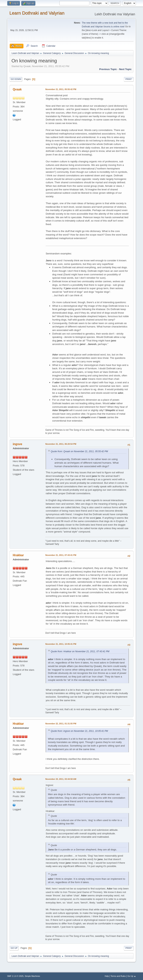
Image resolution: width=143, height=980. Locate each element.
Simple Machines (32, 976)
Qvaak (17, 89)
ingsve (17, 444)
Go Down (16, 79)
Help (107, 976)
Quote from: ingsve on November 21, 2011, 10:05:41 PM (79, 731)
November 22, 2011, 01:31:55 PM (61, 724)
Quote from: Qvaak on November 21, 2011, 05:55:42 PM (79, 451)
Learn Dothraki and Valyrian (37, 13)
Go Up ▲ (132, 976)
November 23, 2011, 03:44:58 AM (61, 779)
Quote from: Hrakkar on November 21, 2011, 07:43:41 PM (80, 651)
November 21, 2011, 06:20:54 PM (61, 444)
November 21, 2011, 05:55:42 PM (61, 89)
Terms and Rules (118, 976)
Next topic (125, 69)
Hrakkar (18, 555)
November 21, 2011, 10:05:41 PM (61, 644)
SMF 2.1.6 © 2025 (15, 976)
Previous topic (108, 69)
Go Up (14, 948)
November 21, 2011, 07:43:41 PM (61, 555)
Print (129, 79)
